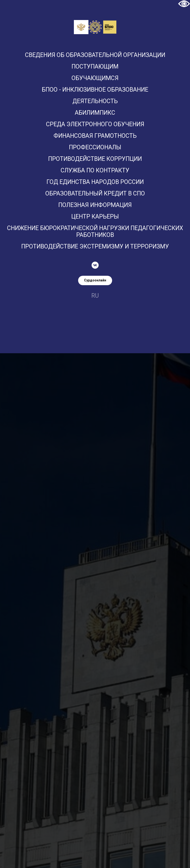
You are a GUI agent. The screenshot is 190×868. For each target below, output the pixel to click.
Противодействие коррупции (95, 159)
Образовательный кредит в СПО (95, 193)
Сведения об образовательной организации (95, 55)
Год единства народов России (95, 182)
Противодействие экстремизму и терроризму (95, 246)
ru (95, 296)
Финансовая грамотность (95, 136)
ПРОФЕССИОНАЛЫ (95, 147)
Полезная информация (95, 205)
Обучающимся (95, 78)
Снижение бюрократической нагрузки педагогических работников (95, 231)
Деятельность (95, 101)
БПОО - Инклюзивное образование (95, 90)
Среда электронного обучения (95, 124)
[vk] (95, 265)
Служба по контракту (95, 170)
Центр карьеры (95, 217)
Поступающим (95, 67)
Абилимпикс (95, 113)
